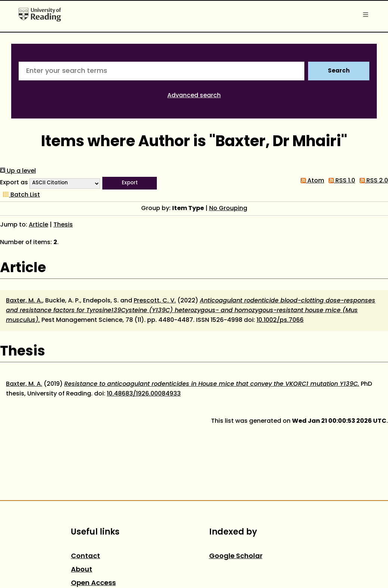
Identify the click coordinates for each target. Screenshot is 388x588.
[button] (130, 183)
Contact (86, 556)
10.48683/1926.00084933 (144, 394)
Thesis (63, 225)
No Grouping (228, 209)
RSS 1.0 (340, 181)
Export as (14, 183)
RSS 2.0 (372, 181)
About (82, 570)
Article (38, 225)
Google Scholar (236, 556)
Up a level (18, 171)
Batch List (20, 195)
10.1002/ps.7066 (280, 320)
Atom (311, 181)
